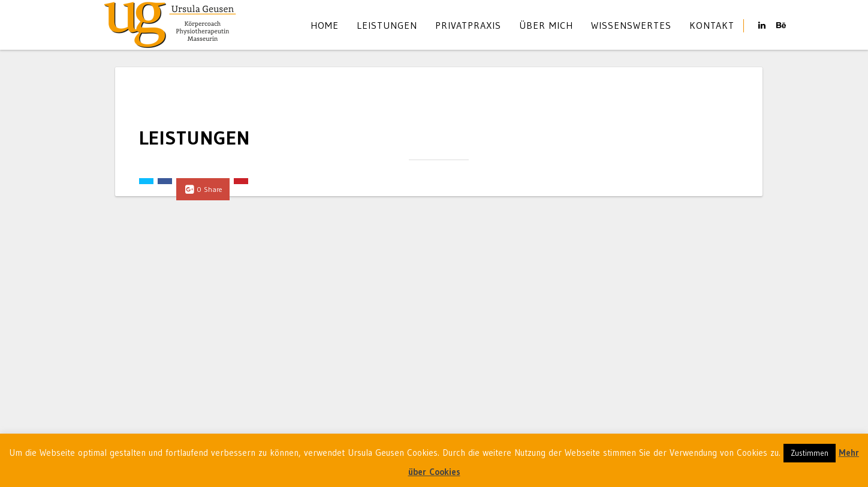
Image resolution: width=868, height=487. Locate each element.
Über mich (546, 25)
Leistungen (387, 25)
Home (325, 25)
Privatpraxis (468, 25)
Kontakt (712, 25)
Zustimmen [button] (810, 453)
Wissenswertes (631, 25)
